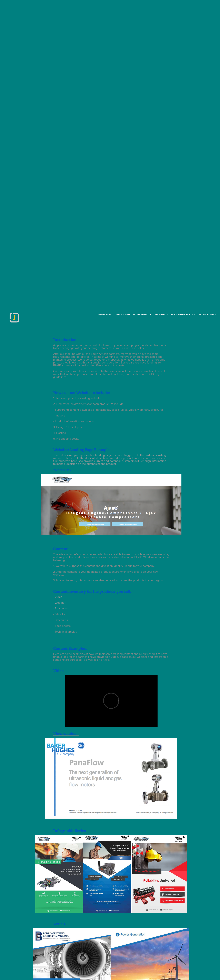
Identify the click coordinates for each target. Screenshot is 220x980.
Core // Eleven (122, 314)
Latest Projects (142, 314)
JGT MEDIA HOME (207, 314)
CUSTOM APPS (104, 314)
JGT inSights (161, 314)
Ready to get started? (183, 314)
